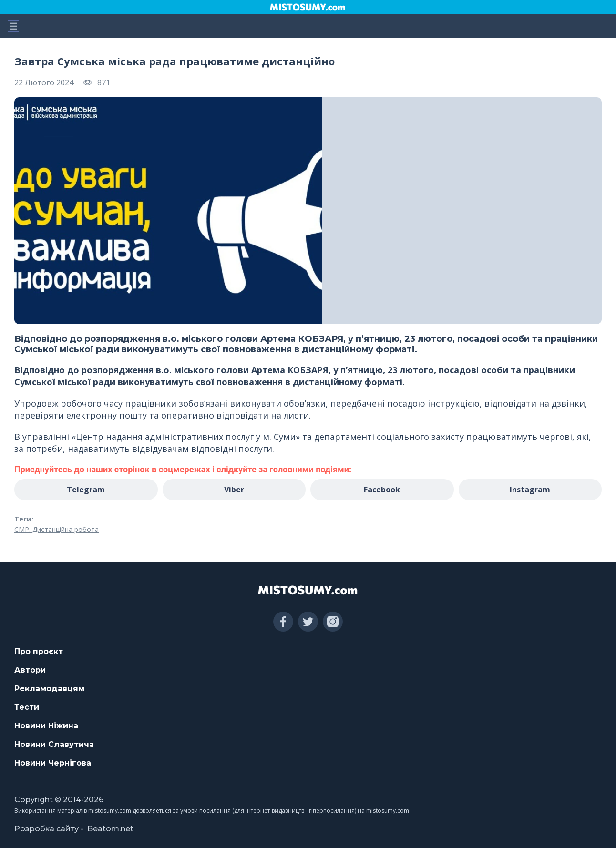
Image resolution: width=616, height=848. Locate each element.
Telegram (86, 490)
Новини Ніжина (46, 726)
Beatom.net (110, 829)
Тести (27, 707)
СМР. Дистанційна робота (56, 529)
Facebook (382, 490)
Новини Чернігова (53, 763)
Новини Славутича (54, 744)
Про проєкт (39, 651)
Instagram (530, 490)
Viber (234, 490)
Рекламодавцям (49, 689)
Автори (30, 670)
